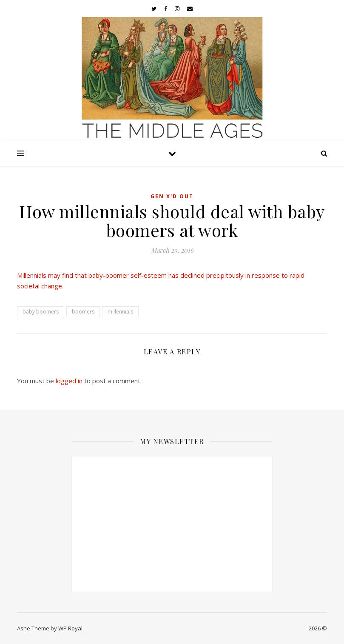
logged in (69, 381)
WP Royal (70, 628)
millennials (120, 312)
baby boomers (41, 312)
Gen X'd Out (172, 196)
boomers (83, 312)
